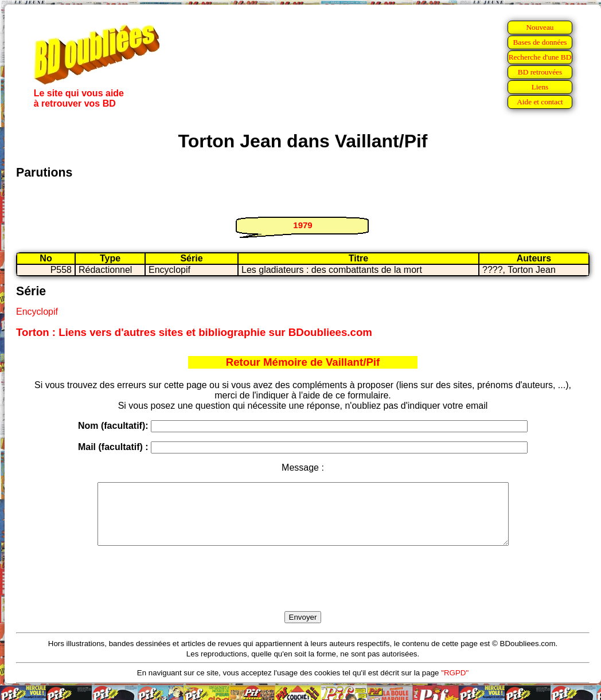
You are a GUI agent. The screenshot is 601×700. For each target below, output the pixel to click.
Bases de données (540, 42)
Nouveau (540, 27)
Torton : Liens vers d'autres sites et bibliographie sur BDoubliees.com (194, 332)
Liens (540, 87)
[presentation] (303, 592)
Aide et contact (540, 102)
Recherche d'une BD (540, 57)
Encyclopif (37, 312)
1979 (303, 225)
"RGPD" (455, 685)
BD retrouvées (540, 72)
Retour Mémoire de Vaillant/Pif (303, 362)
